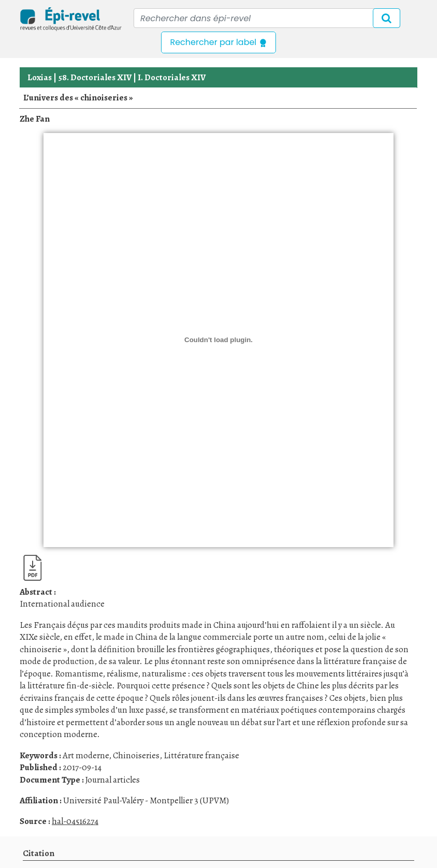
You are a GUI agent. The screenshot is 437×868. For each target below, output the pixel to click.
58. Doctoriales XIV (95, 77)
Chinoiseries (136, 755)
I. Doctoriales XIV (172, 77)
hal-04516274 (75, 821)
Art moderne (86, 755)
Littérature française (201, 755)
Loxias (40, 77)
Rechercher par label (218, 42)
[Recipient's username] (267, 18)
